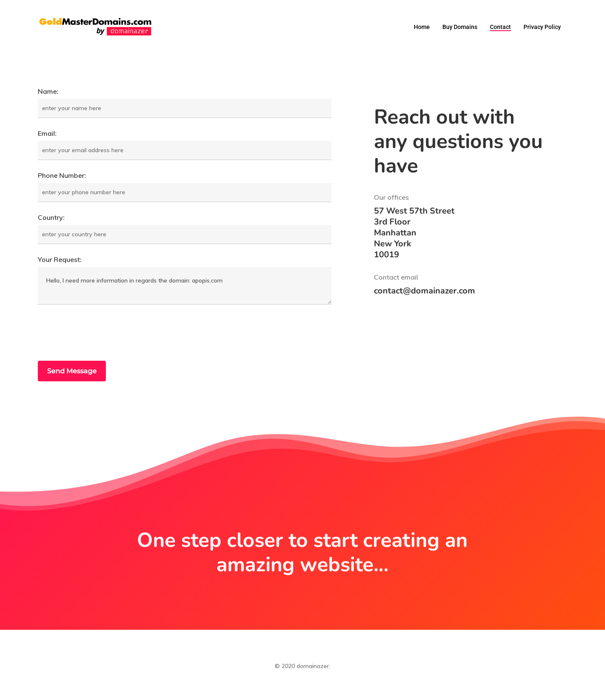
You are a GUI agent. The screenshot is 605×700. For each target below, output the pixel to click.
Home (422, 27)
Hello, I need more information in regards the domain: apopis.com (185, 286)
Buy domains (460, 27)
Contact (500, 27)
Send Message (72, 371)
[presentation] (102, 334)
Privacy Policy (542, 27)
